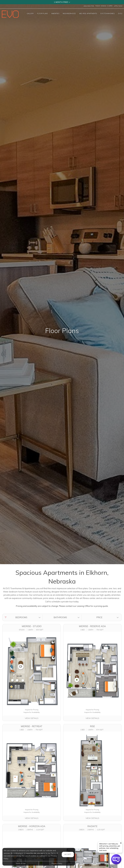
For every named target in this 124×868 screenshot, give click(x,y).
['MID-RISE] (88, 14)
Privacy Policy (57, 863)
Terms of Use (21, 863)
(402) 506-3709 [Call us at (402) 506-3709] (89, 6)
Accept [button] (68, 854)
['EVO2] (120, 14)
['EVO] (108, 14)
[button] (62, 2)
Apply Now (118, 6)
